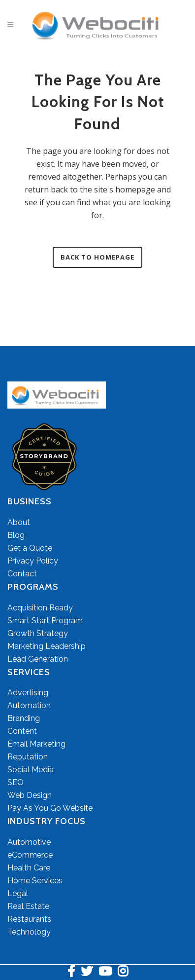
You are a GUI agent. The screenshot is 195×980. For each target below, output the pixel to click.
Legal (18, 893)
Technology (29, 932)
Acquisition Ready (40, 608)
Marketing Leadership (47, 646)
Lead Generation (38, 659)
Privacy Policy (33, 561)
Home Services (35, 881)
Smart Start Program (45, 621)
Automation (29, 705)
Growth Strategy (38, 633)
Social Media (31, 770)
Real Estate (28, 906)
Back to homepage (97, 257)
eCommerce (30, 855)
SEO (16, 782)
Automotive (29, 842)
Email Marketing (36, 744)
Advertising (28, 693)
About (19, 522)
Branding (24, 718)
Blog (16, 535)
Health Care (29, 868)
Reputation (28, 757)
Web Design (30, 795)
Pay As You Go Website (50, 808)
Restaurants (29, 919)
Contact (22, 574)
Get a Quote (30, 548)
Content (22, 731)
